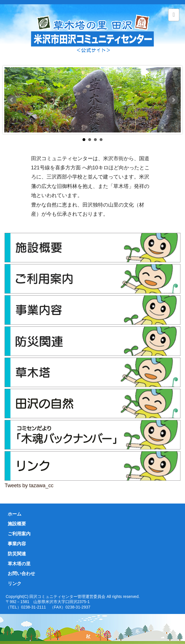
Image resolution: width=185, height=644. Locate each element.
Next (173, 100)
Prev (12, 100)
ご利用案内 (19, 534)
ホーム (15, 514)
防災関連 (17, 554)
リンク (15, 583)
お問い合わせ (21, 573)
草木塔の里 (19, 564)
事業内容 (17, 544)
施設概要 (17, 524)
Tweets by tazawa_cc (29, 486)
